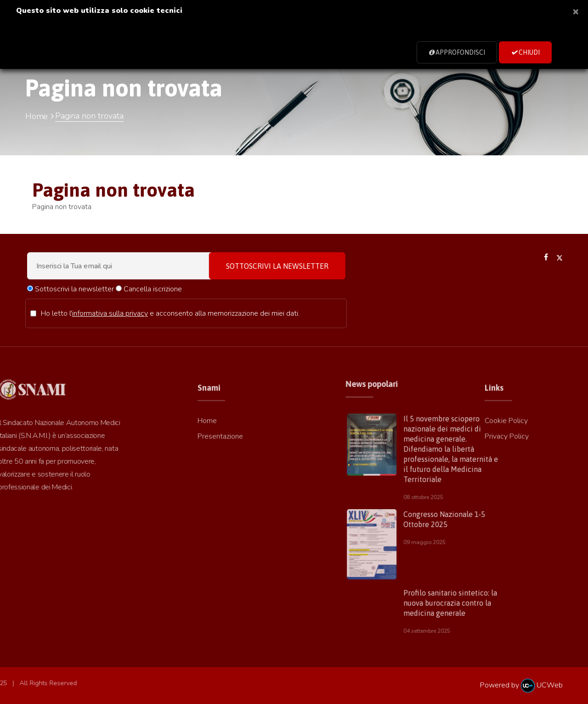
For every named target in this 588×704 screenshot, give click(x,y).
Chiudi (525, 52)
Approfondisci (457, 52)
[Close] (576, 11)
